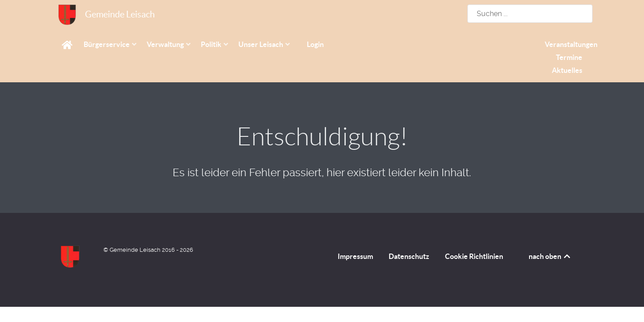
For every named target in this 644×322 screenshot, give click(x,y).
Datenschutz (409, 256)
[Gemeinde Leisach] (67, 15)
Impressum (355, 256)
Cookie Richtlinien (474, 256)
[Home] (68, 44)
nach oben (550, 256)
